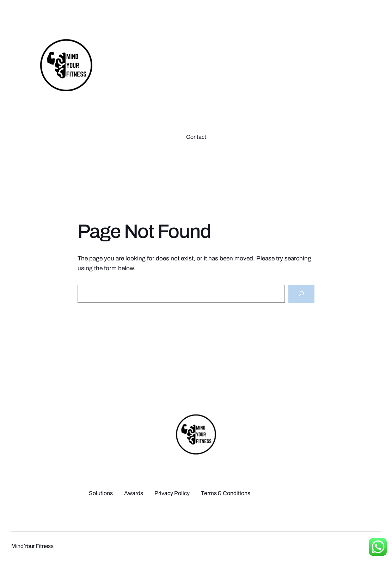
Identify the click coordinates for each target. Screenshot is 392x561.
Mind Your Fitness (32, 546)
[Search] (301, 294)
